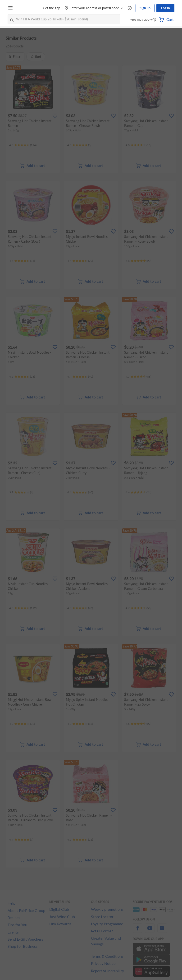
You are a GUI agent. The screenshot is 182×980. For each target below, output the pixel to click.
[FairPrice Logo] (28, 8)
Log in (166, 8)
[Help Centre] (130, 8)
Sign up (145, 8)
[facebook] (137, 931)
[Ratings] (23, 145)
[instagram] (162, 931)
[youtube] (150, 931)
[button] (154, 20)
